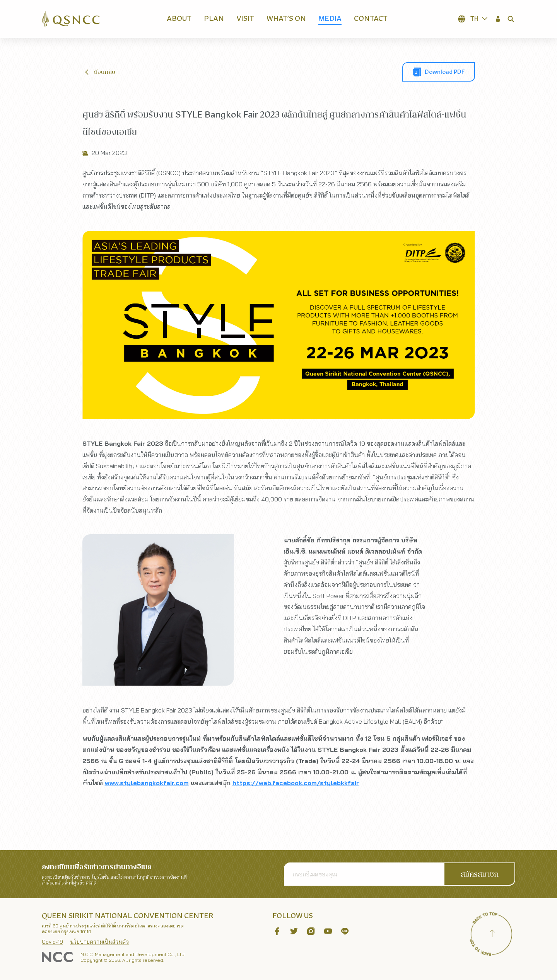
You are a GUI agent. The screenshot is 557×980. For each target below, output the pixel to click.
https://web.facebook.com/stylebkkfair (296, 789)
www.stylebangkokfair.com (147, 789)
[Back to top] (492, 934)
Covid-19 (52, 942)
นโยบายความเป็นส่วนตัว (99, 942)
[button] (498, 19)
